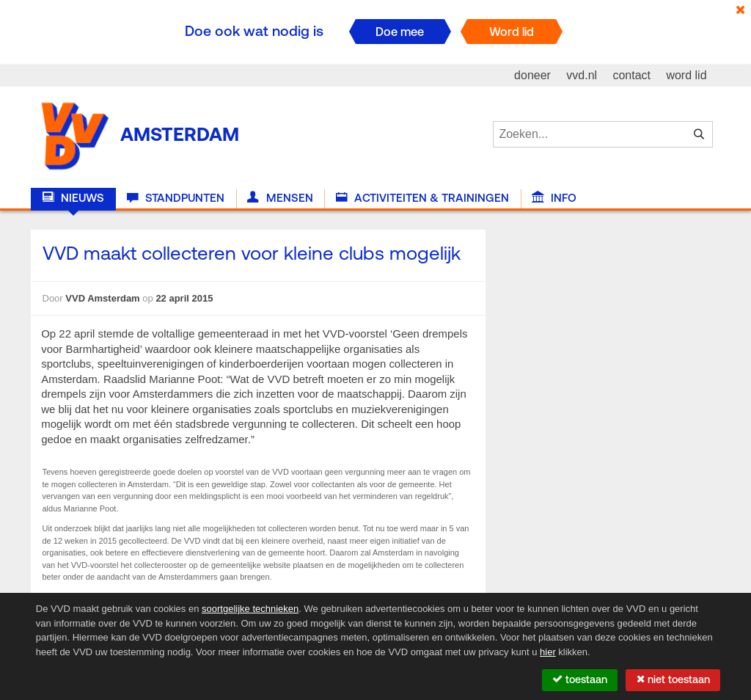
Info (554, 198)
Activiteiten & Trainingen (422, 198)
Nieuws (73, 198)
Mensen (280, 198)
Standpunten (176, 198)
